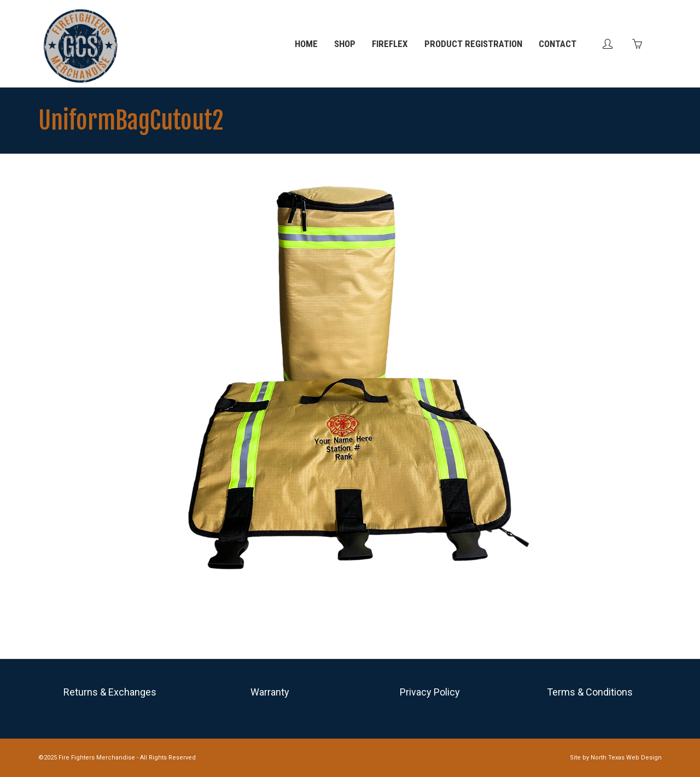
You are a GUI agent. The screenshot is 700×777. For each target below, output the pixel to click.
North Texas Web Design (626, 758)
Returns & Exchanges (110, 692)
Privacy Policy (430, 692)
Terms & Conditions (590, 692)
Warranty (270, 692)
